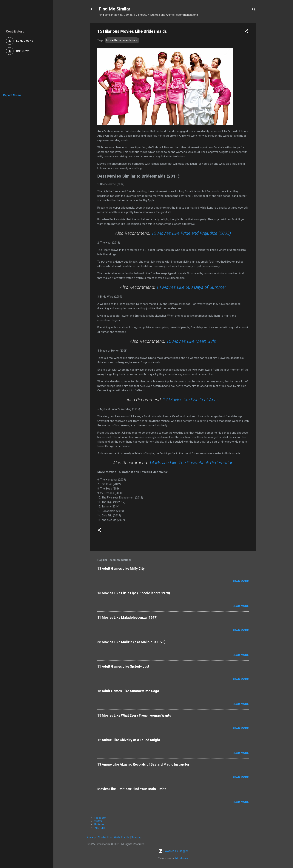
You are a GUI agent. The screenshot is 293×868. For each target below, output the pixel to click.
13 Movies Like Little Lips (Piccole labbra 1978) (134, 593)
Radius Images (181, 858)
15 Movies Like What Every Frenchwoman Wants (134, 715)
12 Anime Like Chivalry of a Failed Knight (129, 740)
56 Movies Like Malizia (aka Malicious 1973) (131, 642)
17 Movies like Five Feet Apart (191, 400)
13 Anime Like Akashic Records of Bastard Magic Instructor (143, 764)
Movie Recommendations (122, 40)
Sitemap (136, 837)
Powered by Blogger (173, 851)
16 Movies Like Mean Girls (191, 341)
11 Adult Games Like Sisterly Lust (123, 666)
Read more (241, 581)
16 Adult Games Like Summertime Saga (128, 691)
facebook (100, 818)
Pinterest (100, 824)
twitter (98, 821)
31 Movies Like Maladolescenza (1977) (127, 617)
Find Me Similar (115, 9)
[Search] (254, 10)
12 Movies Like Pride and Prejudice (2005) (191, 233)
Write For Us (122, 837)
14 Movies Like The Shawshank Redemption (191, 463)
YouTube (100, 828)
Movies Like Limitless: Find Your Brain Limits (132, 789)
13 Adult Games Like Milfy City (121, 568)
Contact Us (105, 837)
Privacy (91, 837)
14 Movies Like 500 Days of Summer (191, 287)
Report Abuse (12, 95)
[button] (246, 32)
